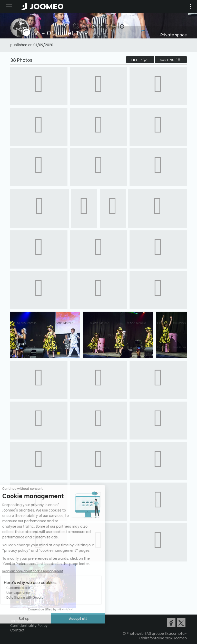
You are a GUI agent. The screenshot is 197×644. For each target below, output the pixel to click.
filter (140, 60)
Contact (17, 630)
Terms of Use (21, 621)
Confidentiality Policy (29, 625)
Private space (174, 34)
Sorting (171, 60)
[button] (14, 618)
